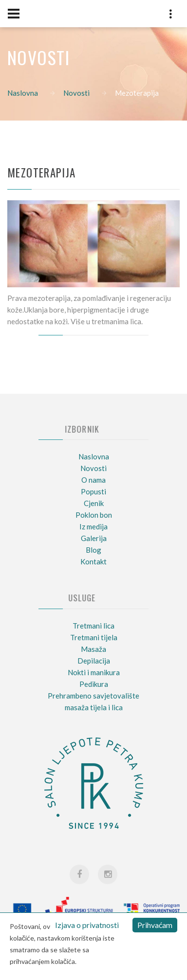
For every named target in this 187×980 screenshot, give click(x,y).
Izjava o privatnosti (87, 925)
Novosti (76, 93)
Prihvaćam (155, 925)
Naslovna (23, 93)
